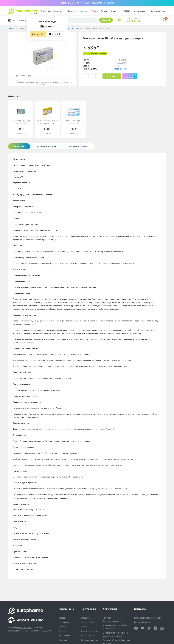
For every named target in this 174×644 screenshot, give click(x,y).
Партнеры (63, 640)
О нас (113, 11)
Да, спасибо (38, 34)
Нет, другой (55, 34)
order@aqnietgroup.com (151, 618)
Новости (62, 618)
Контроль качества (89, 640)
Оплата (84, 627)
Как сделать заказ (89, 631)
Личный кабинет (159, 11)
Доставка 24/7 (87, 622)
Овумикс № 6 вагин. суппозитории (74, 122)
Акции (95, 11)
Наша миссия (64, 635)
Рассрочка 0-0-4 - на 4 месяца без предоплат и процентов (87, 3)
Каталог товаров (18, 20)
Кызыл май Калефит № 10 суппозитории (47, 122)
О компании (64, 622)
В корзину (113, 76)
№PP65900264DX (25, 628)
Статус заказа (139, 11)
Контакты (72, 11)
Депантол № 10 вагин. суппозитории (21, 122)
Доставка (84, 11)
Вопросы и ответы (89, 635)
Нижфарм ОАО (121, 69)
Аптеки (104, 11)
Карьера (62, 631)
